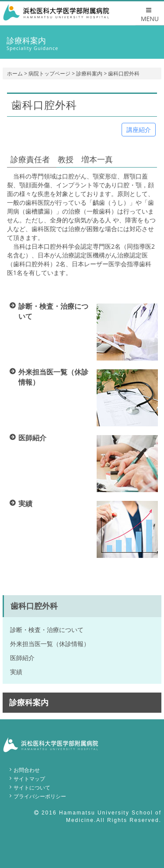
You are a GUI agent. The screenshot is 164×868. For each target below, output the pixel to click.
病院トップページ (49, 73)
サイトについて (32, 788)
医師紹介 (22, 658)
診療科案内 (89, 73)
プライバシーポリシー (40, 796)
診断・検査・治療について (47, 630)
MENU (150, 15)
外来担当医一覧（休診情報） (50, 644)
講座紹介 (139, 130)
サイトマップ (29, 779)
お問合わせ (27, 770)
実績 (16, 672)
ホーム (15, 73)
